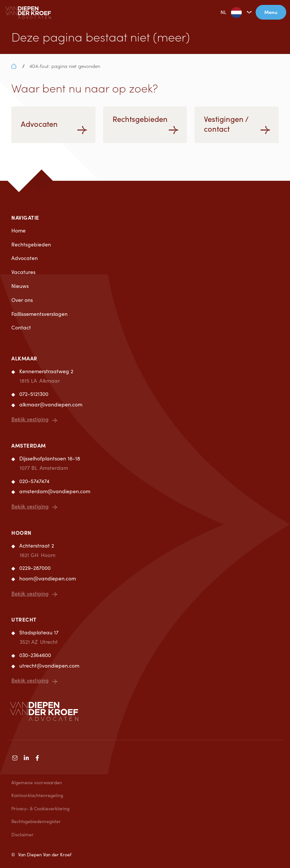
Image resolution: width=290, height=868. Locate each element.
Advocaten (25, 258)
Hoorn (22, 532)
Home (19, 230)
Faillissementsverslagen (39, 314)
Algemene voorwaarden (37, 782)
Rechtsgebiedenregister (36, 821)
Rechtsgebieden (31, 244)
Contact (21, 327)
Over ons (22, 300)
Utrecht (24, 619)
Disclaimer (22, 834)
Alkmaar (24, 358)
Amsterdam (29, 445)
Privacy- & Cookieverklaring (40, 808)
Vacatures (23, 272)
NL (225, 12)
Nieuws (20, 286)
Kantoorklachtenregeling (37, 795)
